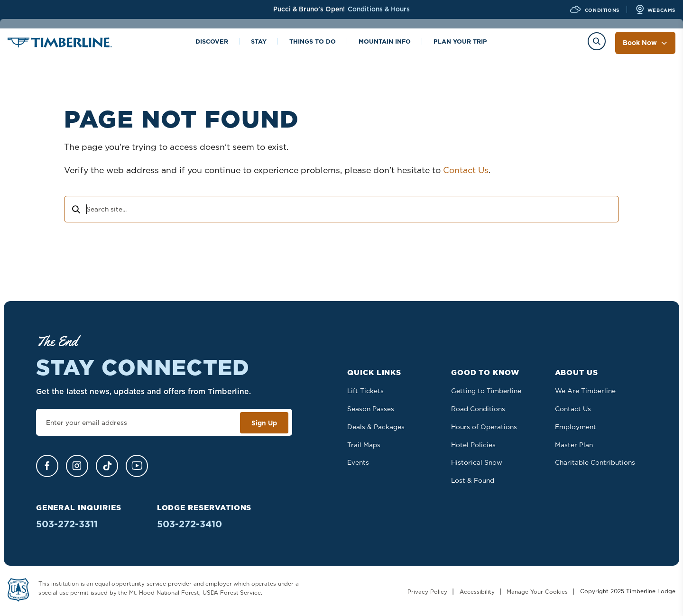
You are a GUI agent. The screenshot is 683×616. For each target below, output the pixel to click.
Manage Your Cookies (537, 592)
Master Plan (574, 445)
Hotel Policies (473, 445)
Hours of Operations (484, 427)
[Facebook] (47, 466)
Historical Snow (477, 462)
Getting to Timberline (486, 391)
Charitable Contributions (595, 462)
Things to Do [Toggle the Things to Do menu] (313, 42)
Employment (576, 427)
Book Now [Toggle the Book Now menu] (645, 43)
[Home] (60, 44)
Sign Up (264, 423)
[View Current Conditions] (594, 10)
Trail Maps (364, 445)
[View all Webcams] (655, 10)
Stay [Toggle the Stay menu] (259, 42)
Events (358, 462)
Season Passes (371, 409)
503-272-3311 (67, 524)
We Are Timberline (585, 391)
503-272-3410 (189, 524)
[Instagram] (77, 466)
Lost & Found (473, 480)
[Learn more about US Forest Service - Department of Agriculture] (18, 591)
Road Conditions (478, 409)
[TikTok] (107, 466)
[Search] (75, 211)
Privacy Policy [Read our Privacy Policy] (427, 592)
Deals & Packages (376, 427)
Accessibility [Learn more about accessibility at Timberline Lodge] (477, 592)
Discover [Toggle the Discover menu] (212, 42)
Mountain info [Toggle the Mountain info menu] (385, 42)
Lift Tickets (365, 391)
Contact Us (466, 170)
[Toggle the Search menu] (597, 41)
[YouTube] (137, 466)
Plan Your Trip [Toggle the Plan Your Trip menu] (460, 42)
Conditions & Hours (379, 9)
